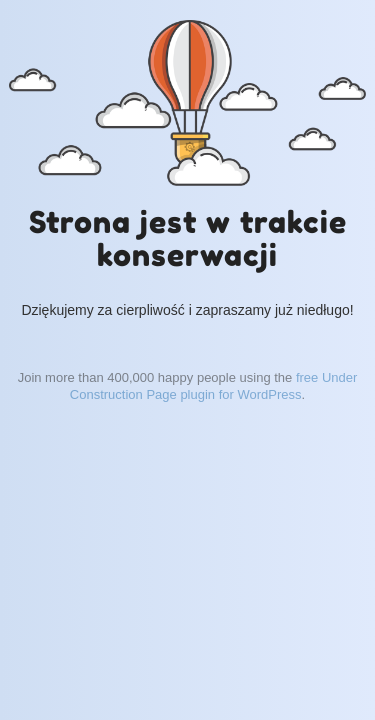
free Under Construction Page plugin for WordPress (214, 386)
